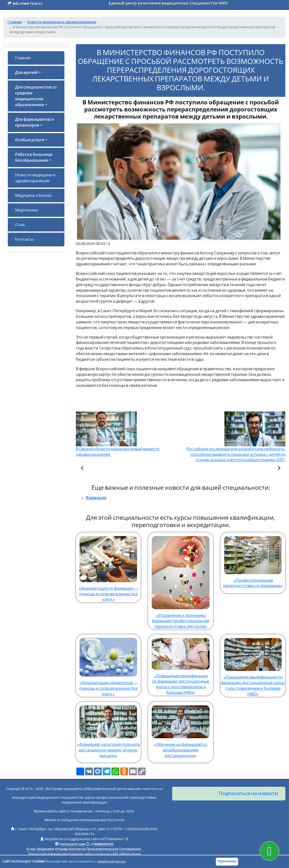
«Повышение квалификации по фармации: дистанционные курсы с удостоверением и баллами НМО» (180, 664)
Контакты (24, 239)
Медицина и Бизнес (34, 196)
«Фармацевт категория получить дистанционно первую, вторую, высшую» (108, 730)
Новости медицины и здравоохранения (35, 178)
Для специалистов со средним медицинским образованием (36, 96)
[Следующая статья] (279, 469)
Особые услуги (30, 140)
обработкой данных (111, 862)
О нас (20, 225)
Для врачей (26, 73)
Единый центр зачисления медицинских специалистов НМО (168, 3)
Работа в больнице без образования (34, 158)
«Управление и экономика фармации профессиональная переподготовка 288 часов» (180, 580)
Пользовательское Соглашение (114, 849)
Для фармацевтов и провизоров (35, 122)
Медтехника (27, 210)
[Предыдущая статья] (82, 469)
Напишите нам (72, 844)
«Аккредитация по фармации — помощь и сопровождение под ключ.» (108, 567)
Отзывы (62, 849)
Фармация (96, 498)
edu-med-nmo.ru (25, 4)
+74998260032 (102, 844)
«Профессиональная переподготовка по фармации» (253, 560)
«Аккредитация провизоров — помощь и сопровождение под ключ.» (108, 665)
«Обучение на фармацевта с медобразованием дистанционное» (180, 730)
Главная (23, 58)
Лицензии (45, 849)
